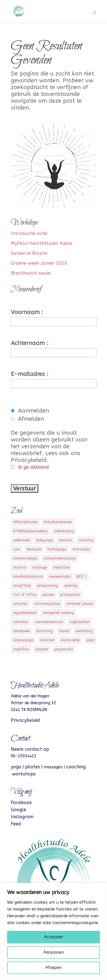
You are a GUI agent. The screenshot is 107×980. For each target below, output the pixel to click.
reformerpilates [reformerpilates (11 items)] (47, 604)
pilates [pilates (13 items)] (48, 595)
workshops (24, 774)
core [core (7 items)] (17, 549)
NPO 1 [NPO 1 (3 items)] (81, 577)
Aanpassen (54, 952)
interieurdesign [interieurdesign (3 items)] (25, 558)
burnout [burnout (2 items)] (66, 540)
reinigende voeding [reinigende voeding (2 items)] (58, 613)
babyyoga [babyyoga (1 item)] (45, 540)
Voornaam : (27, 312)
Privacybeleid (25, 720)
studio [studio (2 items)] (64, 631)
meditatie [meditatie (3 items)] (61, 567)
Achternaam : (30, 343)
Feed (16, 824)
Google (19, 810)
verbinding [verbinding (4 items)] (84, 631)
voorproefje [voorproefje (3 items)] (70, 640)
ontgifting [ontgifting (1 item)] (22, 586)
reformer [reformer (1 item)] (20, 604)
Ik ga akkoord (33, 467)
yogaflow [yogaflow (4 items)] (21, 649)
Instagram (22, 817)
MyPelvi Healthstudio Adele (42, 243)
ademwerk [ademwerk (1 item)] (22, 540)
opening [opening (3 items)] (71, 586)
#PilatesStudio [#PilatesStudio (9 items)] (25, 522)
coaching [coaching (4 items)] (86, 540)
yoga (16, 767)
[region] (53, 931)
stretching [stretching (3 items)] (44, 631)
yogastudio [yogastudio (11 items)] (63, 649)
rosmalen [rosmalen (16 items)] (21, 622)
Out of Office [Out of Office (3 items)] (25, 595)
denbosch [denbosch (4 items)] (34, 549)
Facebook (21, 803)
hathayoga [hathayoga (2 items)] (57, 549)
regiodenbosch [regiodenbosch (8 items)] (25, 613)
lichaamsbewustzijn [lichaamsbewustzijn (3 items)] (60, 558)
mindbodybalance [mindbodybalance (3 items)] (28, 577)
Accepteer (54, 937)
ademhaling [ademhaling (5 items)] (64, 531)
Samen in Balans (29, 253)
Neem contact (26, 749)
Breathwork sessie (31, 273)
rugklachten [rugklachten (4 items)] (80, 622)
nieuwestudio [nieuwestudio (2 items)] (59, 577)
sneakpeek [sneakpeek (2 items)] (21, 631)
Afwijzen (53, 968)
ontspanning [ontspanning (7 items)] (48, 586)
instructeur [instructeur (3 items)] (81, 549)
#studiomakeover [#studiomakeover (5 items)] (58, 522)
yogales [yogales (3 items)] (42, 649)
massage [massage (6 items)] (40, 567)
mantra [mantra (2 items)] (20, 567)
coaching (76, 767)
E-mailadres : (30, 374)
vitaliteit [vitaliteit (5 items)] (47, 640)
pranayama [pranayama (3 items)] (70, 595)
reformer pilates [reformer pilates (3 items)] (80, 604)
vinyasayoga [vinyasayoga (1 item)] (23, 640)
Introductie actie (29, 233)
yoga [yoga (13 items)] (90, 640)
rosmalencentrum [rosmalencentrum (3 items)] (49, 622)
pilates (33, 767)
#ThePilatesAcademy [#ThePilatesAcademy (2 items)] (30, 531)
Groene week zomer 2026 (39, 263)
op (46, 749)
